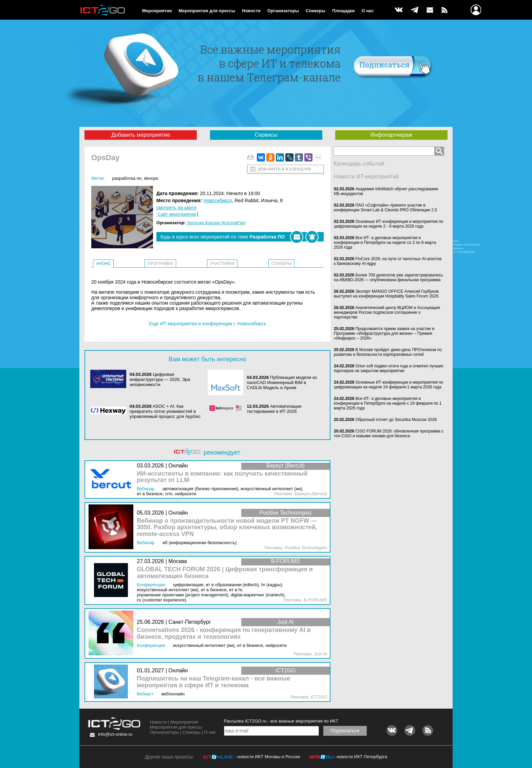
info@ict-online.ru (115, 734)
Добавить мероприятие (141, 135)
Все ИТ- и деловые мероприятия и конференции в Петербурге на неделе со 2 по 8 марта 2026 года (385, 243)
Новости (251, 11)
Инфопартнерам (391, 135)
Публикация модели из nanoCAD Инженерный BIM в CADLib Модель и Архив (282, 382)
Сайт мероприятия (177, 214)
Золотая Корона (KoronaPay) (216, 223)
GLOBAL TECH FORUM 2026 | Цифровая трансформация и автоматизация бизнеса (225, 573)
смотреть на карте (176, 208)
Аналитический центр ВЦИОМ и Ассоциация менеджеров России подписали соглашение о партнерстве (387, 312)
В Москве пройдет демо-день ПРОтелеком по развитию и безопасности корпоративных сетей (388, 352)
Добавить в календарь (284, 169)
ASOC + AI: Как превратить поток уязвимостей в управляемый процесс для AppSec (165, 411)
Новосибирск (218, 200)
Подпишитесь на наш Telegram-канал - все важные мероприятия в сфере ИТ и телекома (213, 682)
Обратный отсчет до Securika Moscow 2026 (396, 420)
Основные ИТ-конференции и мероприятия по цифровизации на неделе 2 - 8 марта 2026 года (388, 224)
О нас (368, 11)
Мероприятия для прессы (207, 11)
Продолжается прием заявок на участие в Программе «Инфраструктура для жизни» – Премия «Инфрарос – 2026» (384, 333)
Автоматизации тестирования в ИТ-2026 (274, 409)
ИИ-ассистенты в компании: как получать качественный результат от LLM (222, 477)
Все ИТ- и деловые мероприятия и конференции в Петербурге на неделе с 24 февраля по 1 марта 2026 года (388, 403)
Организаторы (283, 11)
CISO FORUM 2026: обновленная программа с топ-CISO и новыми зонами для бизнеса (389, 434)
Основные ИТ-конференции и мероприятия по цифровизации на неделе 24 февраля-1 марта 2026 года (388, 385)
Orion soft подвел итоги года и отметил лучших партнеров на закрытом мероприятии (389, 368)
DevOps (151, 178)
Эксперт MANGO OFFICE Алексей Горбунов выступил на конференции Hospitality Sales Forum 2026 (386, 294)
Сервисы (266, 135)
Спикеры (316, 11)
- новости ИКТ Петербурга (360, 757)
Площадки (343, 11)
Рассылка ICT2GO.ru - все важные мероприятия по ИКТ (281, 721)
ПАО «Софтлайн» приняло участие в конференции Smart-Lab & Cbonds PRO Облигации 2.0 (385, 208)
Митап (98, 178)
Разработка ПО (127, 178)
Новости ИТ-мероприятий (366, 177)
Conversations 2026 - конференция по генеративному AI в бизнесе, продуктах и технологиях (224, 633)
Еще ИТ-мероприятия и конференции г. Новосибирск (207, 324)
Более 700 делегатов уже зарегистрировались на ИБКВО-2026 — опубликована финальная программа (388, 277)
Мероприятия (157, 11)
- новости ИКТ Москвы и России (267, 757)
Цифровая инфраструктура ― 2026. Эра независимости (160, 379)
